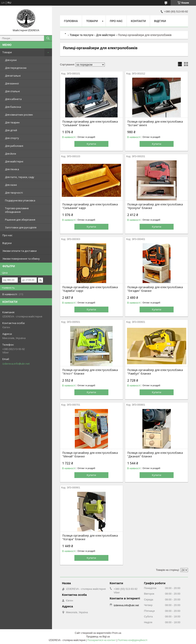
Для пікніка (12, 169)
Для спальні (12, 91)
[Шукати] (48, 38)
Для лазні (11, 185)
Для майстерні (14, 161)
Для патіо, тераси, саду (20, 177)
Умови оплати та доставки (19, 251)
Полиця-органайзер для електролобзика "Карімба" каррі (90, 289)
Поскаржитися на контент (102, 640)
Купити (91, 144)
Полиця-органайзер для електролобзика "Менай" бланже (90, 455)
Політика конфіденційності (133, 640)
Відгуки (7, 243)
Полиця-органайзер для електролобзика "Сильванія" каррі (90, 206)
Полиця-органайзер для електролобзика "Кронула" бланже (155, 206)
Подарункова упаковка (20, 200)
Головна (71, 21)
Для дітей (11, 130)
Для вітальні (13, 76)
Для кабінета (13, 99)
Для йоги (10, 154)
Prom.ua (117, 633)
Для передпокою (16, 68)
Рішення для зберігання (20, 220)
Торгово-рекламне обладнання (17, 210)
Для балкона (13, 107)
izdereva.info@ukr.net (16, 364)
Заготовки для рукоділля (21, 227)
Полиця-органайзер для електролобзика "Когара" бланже (90, 537)
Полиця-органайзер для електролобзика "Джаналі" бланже (155, 455)
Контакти (138, 21)
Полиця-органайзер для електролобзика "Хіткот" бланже (90, 372)
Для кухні (11, 60)
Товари (7, 52)
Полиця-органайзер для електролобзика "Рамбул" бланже (155, 372)
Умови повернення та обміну (21, 259)
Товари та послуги (81, 35)
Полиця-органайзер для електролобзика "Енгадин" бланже (155, 289)
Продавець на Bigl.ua (98, 637)
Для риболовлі (14, 146)
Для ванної (12, 83)
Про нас (7, 235)
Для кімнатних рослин (19, 115)
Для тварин (12, 122)
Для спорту (12, 138)
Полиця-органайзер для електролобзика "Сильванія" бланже (90, 123)
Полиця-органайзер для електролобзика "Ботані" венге (155, 123)
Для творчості (14, 193)
